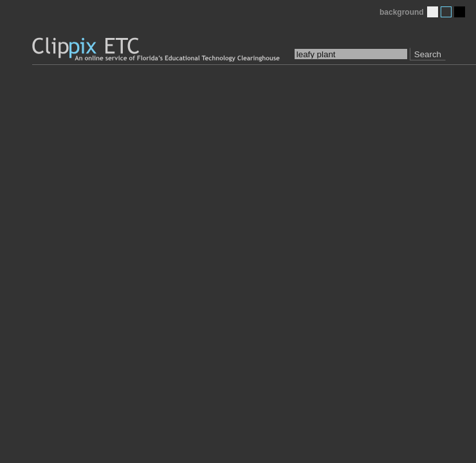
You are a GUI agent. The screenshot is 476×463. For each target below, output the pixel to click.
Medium (446, 12)
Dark (460, 12)
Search (428, 54)
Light (433, 12)
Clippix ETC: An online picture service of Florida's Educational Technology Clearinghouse (157, 50)
